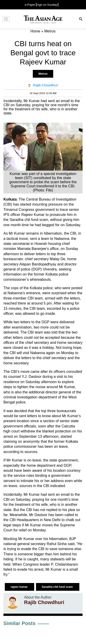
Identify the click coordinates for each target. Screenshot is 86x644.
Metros (43, 74)
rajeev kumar (19, 587)
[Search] (81, 20)
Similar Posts (19, 623)
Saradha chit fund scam (58, 587)
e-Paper (30, 5)
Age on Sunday (47, 5)
